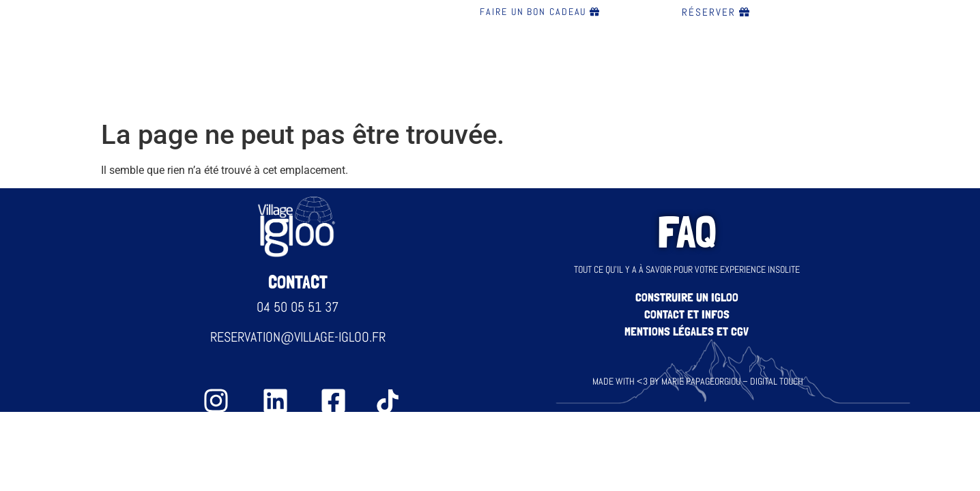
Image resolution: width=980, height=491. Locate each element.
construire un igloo (687, 297)
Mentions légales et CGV (687, 331)
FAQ (847, 60)
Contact (783, 60)
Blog (715, 60)
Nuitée (544, 60)
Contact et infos (687, 314)
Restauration (449, 60)
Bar (366, 60)
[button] (290, 60)
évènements (633, 60)
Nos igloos (286, 60)
